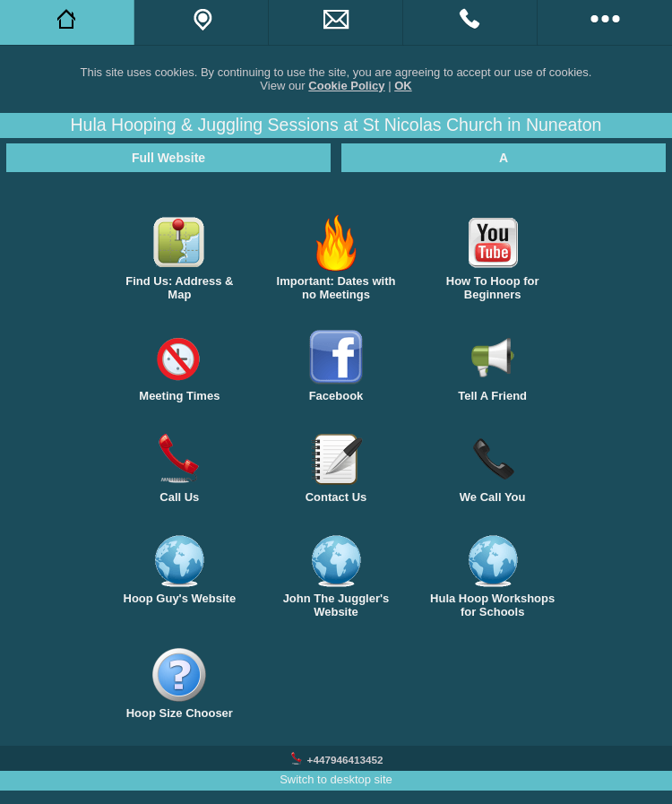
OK (403, 86)
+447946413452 (345, 760)
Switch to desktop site (336, 779)
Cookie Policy (346, 86)
